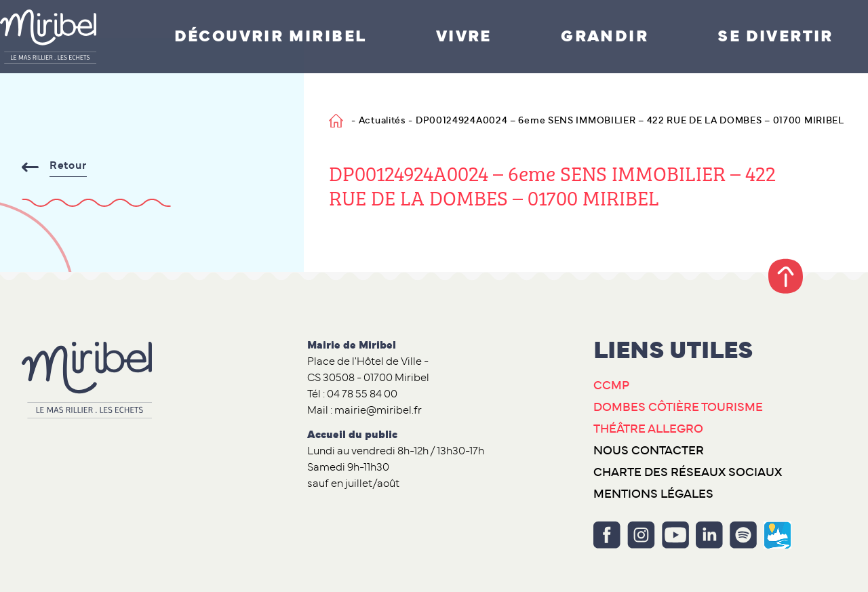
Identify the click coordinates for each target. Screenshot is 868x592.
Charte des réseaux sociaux (688, 473)
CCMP (611, 386)
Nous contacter (649, 451)
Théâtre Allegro (648, 429)
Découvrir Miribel (271, 37)
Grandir (605, 37)
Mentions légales (653, 494)
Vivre (464, 37)
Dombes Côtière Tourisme (678, 408)
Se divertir (775, 37)
